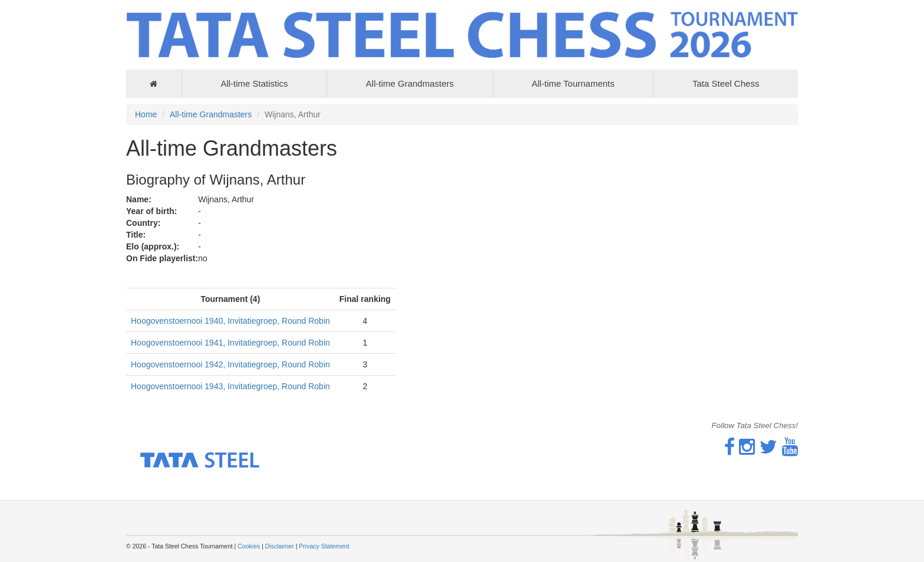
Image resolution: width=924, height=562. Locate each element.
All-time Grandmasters (410, 83)
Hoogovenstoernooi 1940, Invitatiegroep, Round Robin (230, 321)
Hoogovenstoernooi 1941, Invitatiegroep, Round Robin (230, 343)
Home (146, 114)
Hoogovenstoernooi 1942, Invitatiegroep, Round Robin (230, 364)
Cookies (249, 546)
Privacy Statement (324, 546)
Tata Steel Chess (726, 83)
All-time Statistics (254, 83)
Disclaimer (280, 546)
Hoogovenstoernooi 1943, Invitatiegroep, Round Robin (230, 386)
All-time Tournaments (573, 83)
